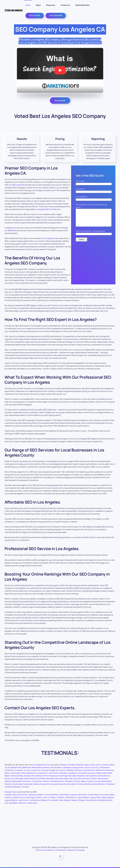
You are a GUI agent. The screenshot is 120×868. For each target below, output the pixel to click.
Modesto (69, 781)
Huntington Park (18, 773)
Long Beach (72, 773)
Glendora (79, 770)
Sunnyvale (53, 784)
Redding (89, 784)
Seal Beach (13, 803)
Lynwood (91, 773)
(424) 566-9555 (56, 15)
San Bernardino (57, 781)
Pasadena (81, 776)
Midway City (46, 800)
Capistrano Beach (36, 795)
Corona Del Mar (51, 795)
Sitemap (81, 850)
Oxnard (98, 781)
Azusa (7, 767)
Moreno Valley (80, 781)
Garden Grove (19, 797)
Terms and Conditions (45, 850)
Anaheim (8, 795)
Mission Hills (29, 776)
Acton (98, 765)
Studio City (9, 778)
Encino (62, 770)
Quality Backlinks (82, 5)
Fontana (90, 781)
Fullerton (9, 797)
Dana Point (82, 795)
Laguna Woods (11, 800)
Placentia (89, 800)
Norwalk (72, 776)
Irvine (45, 797)
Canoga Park (78, 767)
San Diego (64, 778)
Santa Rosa (107, 781)
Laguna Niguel (108, 797)
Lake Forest (23, 800)
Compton (19, 770)
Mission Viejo (58, 800)
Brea (15, 795)
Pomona (80, 784)
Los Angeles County (42, 765)
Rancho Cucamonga (13, 784)
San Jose (73, 778)
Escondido (71, 784)
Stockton (27, 781)
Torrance (25, 787)
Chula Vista (37, 781)
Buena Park (23, 795)
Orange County (11, 792)
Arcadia (72, 765)
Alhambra (80, 765)
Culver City (36, 770)
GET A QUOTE (35, 15)
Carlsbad (9, 787)
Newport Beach (71, 800)
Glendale (70, 770)
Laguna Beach (83, 797)
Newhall (39, 776)
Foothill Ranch (94, 795)
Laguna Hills (95, 797)
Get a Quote (60, 100)
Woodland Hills (53, 778)
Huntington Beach (34, 797)
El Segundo (54, 770)
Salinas (36, 784)
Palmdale (19, 778)
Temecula (110, 784)
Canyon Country (91, 767)
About (38, 5)
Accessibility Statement (66, 850)
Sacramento (103, 778)
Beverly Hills (48, 767)
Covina (27, 770)
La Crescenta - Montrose (47, 773)
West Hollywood (31, 778)
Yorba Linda (32, 803)
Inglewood (31, 773)
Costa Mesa (64, 795)
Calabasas (67, 767)
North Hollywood (50, 776)
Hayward (44, 784)
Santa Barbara (99, 784)
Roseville (62, 784)
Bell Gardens (37, 767)
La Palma (60, 797)
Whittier (42, 778)
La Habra (52, 797)
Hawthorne (100, 770)
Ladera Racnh (71, 797)
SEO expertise (18, 185)
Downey (45, 770)
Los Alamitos (34, 800)
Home (28, 5)
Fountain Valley (108, 795)
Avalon (112, 765)
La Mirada (62, 773)
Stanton (23, 803)
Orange (81, 800)
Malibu (99, 773)
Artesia (105, 765)
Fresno (94, 778)
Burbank (58, 767)
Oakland (8, 781)
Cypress (73, 795)
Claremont (9, 770)
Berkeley (17, 787)
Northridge (63, 776)
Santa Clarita (92, 776)
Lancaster (82, 773)
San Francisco (84, 778)
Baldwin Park (16, 767)
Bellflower (27, 767)
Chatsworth (104, 767)
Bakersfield (17, 781)
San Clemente (100, 800)
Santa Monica (104, 776)
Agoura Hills (90, 765)
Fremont (46, 781)
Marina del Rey (17, 776)
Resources (51, 5)
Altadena (64, 765)
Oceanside (28, 784)
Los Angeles (48, 238)
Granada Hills (89, 770)
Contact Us (65, 5)
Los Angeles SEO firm (44, 209)
